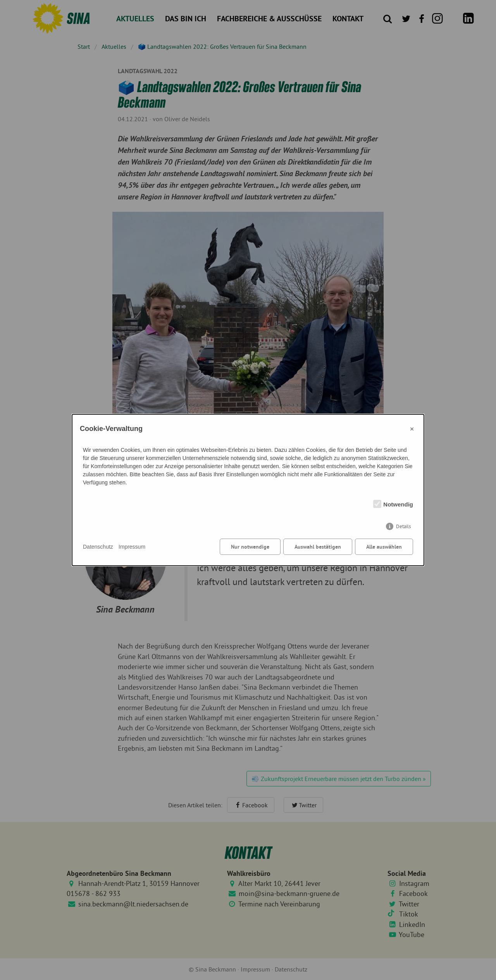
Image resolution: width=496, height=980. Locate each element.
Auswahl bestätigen (318, 547)
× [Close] (412, 429)
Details (403, 526)
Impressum (132, 547)
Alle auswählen (384, 547)
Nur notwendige (250, 547)
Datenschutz (98, 547)
